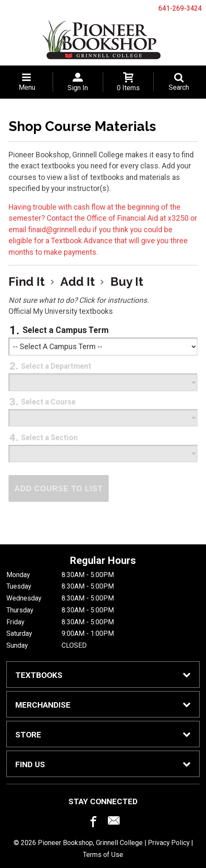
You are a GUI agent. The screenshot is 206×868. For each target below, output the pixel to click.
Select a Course (48, 402)
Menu (27, 87)
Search (179, 87)
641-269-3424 (180, 8)
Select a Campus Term (66, 330)
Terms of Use (103, 855)
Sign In (78, 88)
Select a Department (56, 366)
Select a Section (49, 438)
